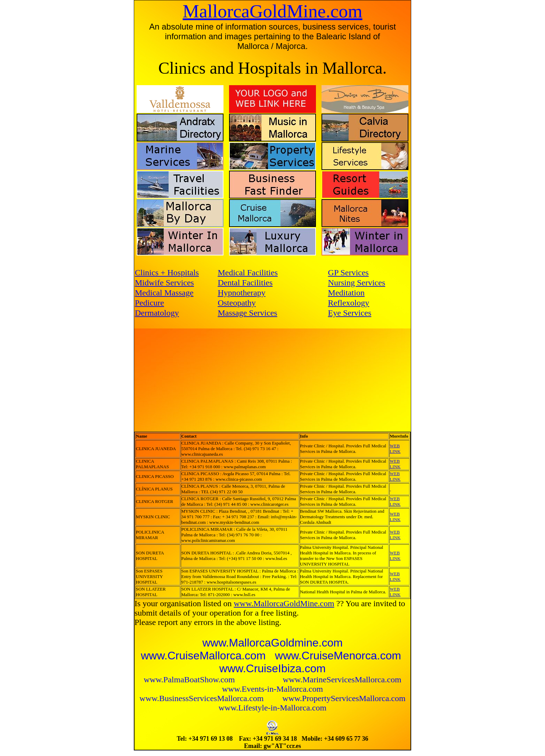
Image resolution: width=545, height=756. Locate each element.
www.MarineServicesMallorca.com (342, 680)
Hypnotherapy (241, 293)
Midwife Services (164, 283)
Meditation (346, 293)
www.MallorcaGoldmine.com (272, 643)
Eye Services (350, 313)
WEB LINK (395, 449)
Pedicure (149, 303)
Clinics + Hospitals (167, 273)
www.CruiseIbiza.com (272, 668)
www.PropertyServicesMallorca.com (344, 698)
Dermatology (157, 313)
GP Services (348, 273)
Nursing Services (357, 283)
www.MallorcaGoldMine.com (284, 603)
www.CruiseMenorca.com (338, 656)
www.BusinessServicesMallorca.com (202, 698)
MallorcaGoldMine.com (273, 11)
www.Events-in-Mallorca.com (272, 689)
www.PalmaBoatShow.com (190, 680)
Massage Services (247, 313)
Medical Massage (164, 293)
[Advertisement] (208, 378)
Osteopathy (237, 303)
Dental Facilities (245, 283)
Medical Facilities (248, 273)
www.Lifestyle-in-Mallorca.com (272, 708)
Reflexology (349, 303)
